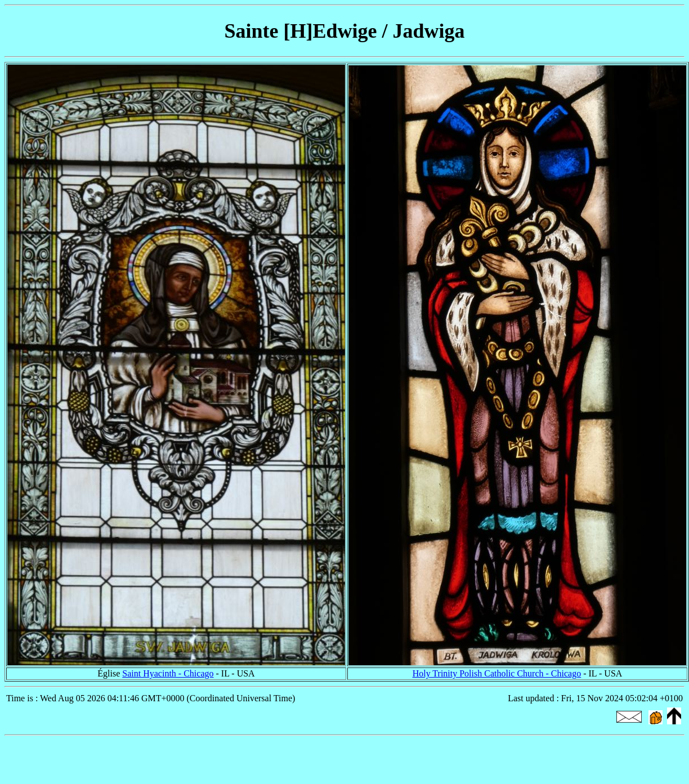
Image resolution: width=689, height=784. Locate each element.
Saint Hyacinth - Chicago (168, 673)
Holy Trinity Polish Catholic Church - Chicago (497, 673)
